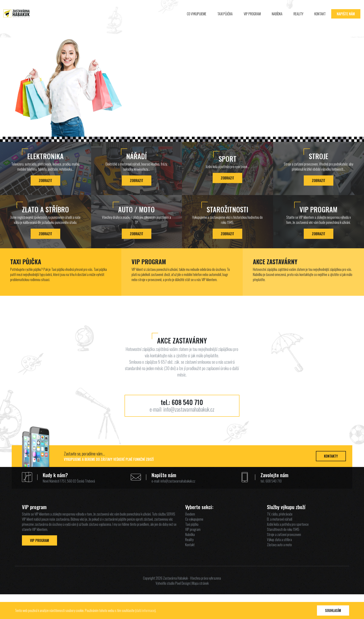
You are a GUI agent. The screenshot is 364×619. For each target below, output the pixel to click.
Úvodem (190, 514)
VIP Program (39, 540)
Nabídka (277, 20)
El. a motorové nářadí (280, 519)
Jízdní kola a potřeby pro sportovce (288, 524)
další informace (145, 610)
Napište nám (346, 20)
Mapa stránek (200, 583)
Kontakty (331, 456)
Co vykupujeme (197, 20)
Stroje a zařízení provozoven (284, 534)
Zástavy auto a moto (279, 545)
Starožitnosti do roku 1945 (283, 529)
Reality (298, 20)
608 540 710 (187, 402)
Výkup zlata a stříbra (279, 540)
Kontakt (320, 20)
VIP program (252, 20)
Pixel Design (183, 583)
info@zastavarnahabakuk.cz (189, 409)
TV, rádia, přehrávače (280, 514)
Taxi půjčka (225, 20)
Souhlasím (333, 610)
